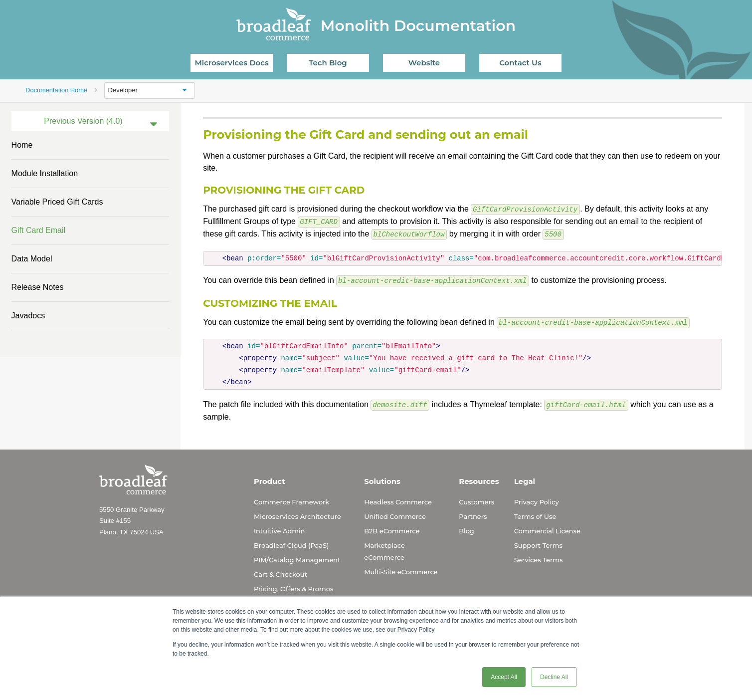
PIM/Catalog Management (297, 557)
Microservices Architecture (297, 513)
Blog (467, 528)
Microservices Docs (232, 63)
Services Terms (539, 557)
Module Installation (45, 173)
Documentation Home (56, 90)
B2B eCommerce (392, 528)
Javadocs (28, 316)
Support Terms (538, 542)
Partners (473, 513)
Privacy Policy (537, 499)
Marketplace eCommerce (384, 548)
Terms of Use (535, 513)
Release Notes (38, 287)
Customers (476, 499)
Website (424, 63)
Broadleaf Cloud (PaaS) (291, 542)
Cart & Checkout (281, 571)
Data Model (32, 259)
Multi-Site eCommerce (401, 569)
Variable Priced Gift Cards (57, 202)
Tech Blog (328, 63)
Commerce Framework (291, 499)
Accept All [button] (504, 677)
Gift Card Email (38, 230)
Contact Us (520, 63)
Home (22, 145)
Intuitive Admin (279, 528)
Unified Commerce (395, 513)
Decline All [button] (554, 677)
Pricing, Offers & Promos (293, 586)
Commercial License (547, 528)
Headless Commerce (398, 499)
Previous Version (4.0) (83, 121)
